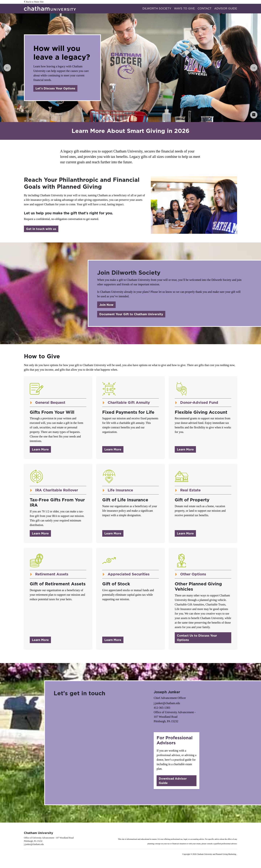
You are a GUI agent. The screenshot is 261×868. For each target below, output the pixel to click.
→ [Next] (254, 68)
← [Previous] (7, 68)
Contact (205, 8)
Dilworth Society (157, 8)
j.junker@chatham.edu (167, 703)
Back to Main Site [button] (34, 2)
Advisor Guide (226, 8)
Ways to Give (184, 8)
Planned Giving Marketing (226, 854)
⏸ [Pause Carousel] (254, 115)
